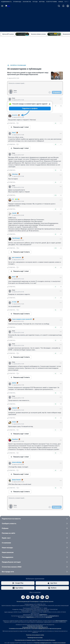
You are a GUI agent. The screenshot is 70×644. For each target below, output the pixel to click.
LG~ (13, 175)
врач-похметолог (17, 233)
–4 (61, 285)
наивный (14, 383)
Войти (15, 68)
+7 (55, 81)
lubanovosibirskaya (17, 438)
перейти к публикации (17, 41)
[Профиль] (68, 29)
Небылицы (15, 150)
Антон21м (15, 91)
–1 (61, 99)
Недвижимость (6, 25)
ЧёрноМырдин (16, 214)
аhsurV (14, 252)
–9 (61, 463)
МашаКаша (15, 415)
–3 (61, 243)
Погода (35, 25)
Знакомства (27, 25)
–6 (61, 223)
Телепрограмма (52, 25)
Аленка (14, 397)
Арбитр (14, 358)
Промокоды (17, 25)
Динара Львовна (16, 455)
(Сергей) (14, 189)
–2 (61, 171)
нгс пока (14, 277)
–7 (61, 158)
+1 (55, 262)
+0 (55, 379)
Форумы (42, 25)
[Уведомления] (63, 29)
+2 (55, 210)
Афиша (61, 25)
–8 (61, 349)
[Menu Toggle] (2, 29)
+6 (55, 158)
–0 (61, 81)
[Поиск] (59, 29)
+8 (55, 120)
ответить (11, 99)
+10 (55, 171)
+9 (55, 99)
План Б (14, 108)
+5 (55, 303)
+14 (55, 223)
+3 (55, 146)
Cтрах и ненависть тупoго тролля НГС (22, 295)
